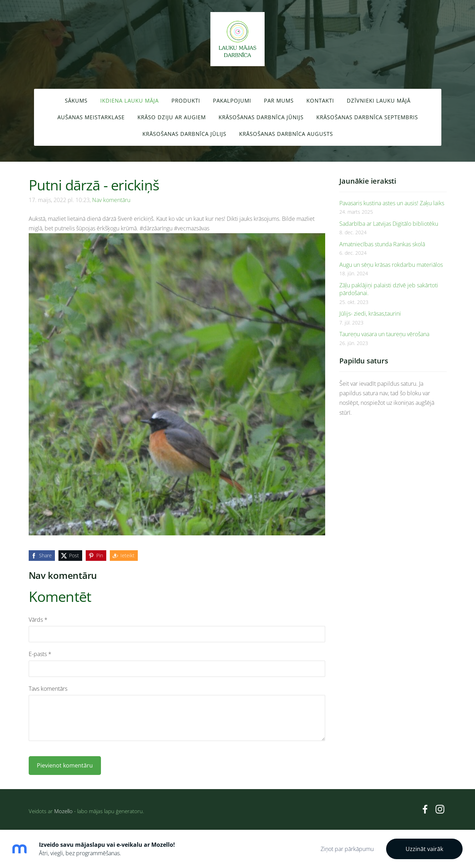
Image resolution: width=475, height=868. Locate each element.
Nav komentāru (111, 200)
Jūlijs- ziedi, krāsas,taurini (370, 314)
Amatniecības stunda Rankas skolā (382, 244)
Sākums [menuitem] (76, 100)
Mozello (63, 811)
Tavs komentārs (48, 689)
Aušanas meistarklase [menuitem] (91, 117)
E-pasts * (40, 654)
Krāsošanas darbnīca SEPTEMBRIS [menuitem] (367, 117)
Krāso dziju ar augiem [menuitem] (172, 117)
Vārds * (38, 620)
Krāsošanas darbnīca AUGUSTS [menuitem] (286, 134)
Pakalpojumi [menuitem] (232, 100)
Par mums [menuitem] (279, 100)
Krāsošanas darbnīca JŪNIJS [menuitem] (261, 117)
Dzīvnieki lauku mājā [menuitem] (379, 100)
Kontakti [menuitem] (320, 100)
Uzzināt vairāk (424, 849)
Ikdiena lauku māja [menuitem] (129, 100)
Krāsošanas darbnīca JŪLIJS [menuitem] (184, 134)
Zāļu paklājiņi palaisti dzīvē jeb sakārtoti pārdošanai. (389, 289)
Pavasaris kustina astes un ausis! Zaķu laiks (392, 203)
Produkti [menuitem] (186, 100)
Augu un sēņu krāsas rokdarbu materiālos (391, 265)
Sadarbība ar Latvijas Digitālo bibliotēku (389, 224)
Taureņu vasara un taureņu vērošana (384, 334)
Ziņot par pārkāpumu (347, 849)
